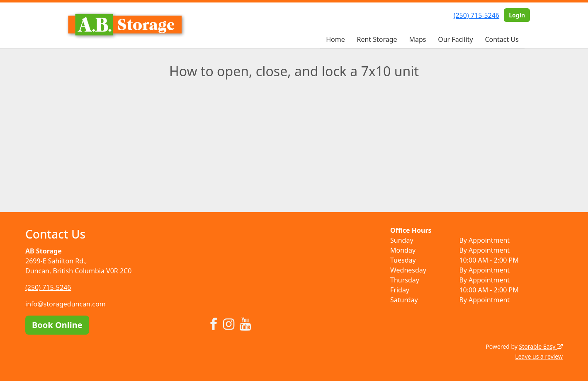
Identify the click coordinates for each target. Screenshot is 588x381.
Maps (417, 39)
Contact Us (502, 39)
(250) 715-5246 (476, 15)
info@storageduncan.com (66, 304)
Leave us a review (539, 356)
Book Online (57, 325)
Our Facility (455, 39)
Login (517, 15)
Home (335, 39)
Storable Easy (541, 346)
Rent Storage (377, 39)
